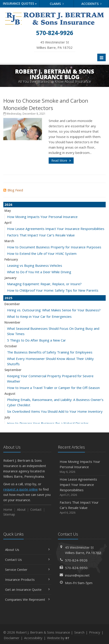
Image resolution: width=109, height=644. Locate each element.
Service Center (27, 569)
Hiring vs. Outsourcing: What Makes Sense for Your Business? (54, 310)
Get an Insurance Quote (27, 589)
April (8, 223)
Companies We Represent (27, 599)
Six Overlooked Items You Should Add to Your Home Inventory (55, 411)
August (10, 394)
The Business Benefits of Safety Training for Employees (50, 352)
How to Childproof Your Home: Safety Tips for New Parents (53, 290)
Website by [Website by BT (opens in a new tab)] (58, 638)
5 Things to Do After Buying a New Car (36, 340)
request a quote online (21, 489)
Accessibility (33, 638)
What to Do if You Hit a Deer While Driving (39, 272)
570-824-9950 (76, 568)
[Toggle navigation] (101, 57)
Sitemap (9, 514)
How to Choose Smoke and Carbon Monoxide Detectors (46, 104)
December (12, 304)
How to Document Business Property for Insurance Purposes (54, 247)
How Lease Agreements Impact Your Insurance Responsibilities (56, 229)
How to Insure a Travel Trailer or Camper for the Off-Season (53, 388)
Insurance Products (27, 579)
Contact (36, 510)
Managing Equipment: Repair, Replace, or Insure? (44, 284)
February (11, 259)
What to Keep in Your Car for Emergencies (39, 316)
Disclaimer (12, 638)
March (9, 241)
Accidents (91, 4)
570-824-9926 (76, 560)
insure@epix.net (77, 575)
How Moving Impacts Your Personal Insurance (42, 217)
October (11, 346)
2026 (8, 204)
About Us (27, 550)
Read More (61, 160)
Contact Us (27, 560)
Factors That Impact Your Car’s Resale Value (41, 235)
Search (79, 632)
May (8, 211)
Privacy (95, 632)
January (11, 278)
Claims (57, 4)
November (12, 322)
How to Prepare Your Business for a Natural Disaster (48, 423)
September (13, 370)
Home (8, 510)
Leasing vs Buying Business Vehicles (35, 265)
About (21, 510)
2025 (8, 298)
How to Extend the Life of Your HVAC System (42, 253)
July (7, 417)
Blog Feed (13, 190)
